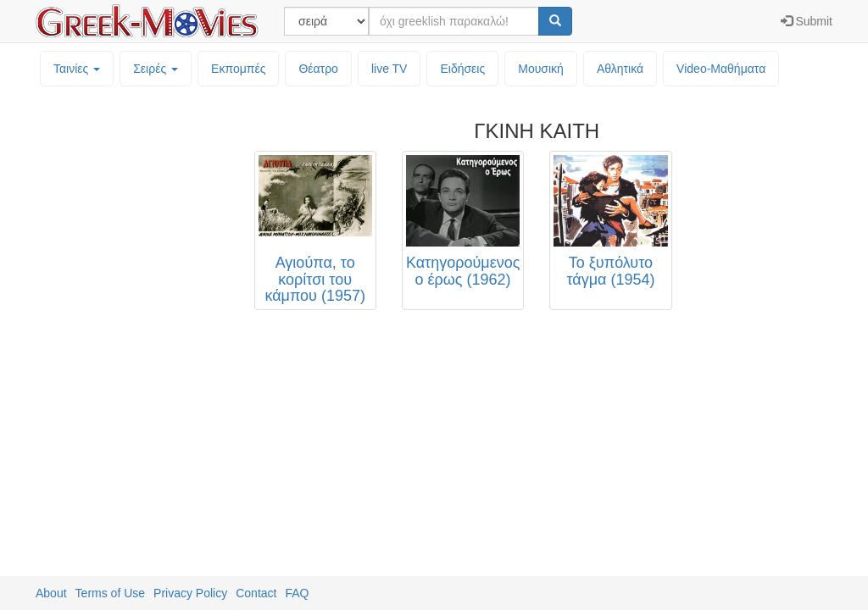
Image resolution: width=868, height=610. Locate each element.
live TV (389, 69)
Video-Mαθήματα (721, 69)
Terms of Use (110, 593)
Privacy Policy (190, 593)
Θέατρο (318, 69)
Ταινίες (77, 69)
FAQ (297, 593)
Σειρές (156, 69)
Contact (256, 593)
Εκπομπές (238, 69)
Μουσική (541, 69)
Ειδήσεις (462, 69)
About (51, 593)
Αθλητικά (620, 69)
